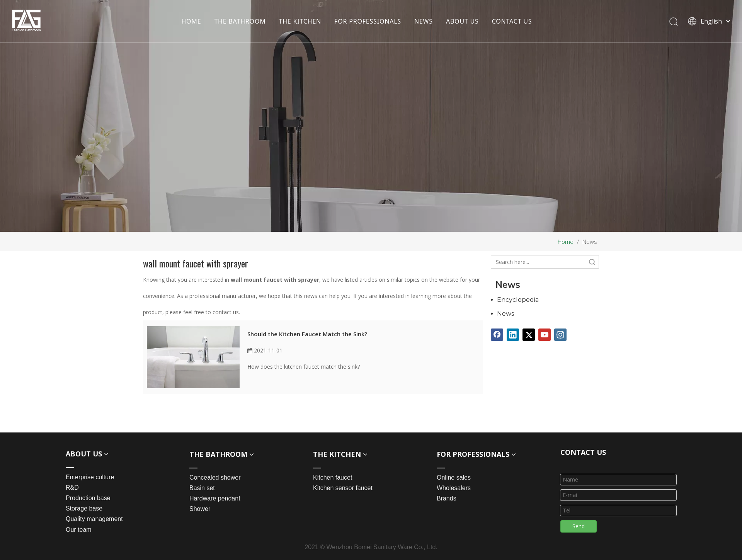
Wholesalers (454, 488)
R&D (72, 488)
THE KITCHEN (300, 21)
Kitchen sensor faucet (343, 488)
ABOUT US (462, 21)
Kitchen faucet (333, 477)
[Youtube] (545, 335)
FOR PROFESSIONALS (368, 21)
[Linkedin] (513, 335)
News (505, 314)
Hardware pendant (215, 498)
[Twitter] (529, 335)
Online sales (454, 477)
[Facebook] (497, 335)
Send (579, 526)
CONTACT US (512, 21)
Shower (200, 509)
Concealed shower (215, 477)
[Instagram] (560, 335)
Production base (88, 498)
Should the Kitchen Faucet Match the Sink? (307, 334)
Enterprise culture (90, 477)
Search (592, 262)
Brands (447, 498)
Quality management (94, 519)
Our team (79, 530)
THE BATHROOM (240, 21)
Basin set (202, 488)
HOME (191, 21)
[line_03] (567, 464)
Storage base (84, 508)
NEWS (424, 21)
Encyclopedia (518, 300)
